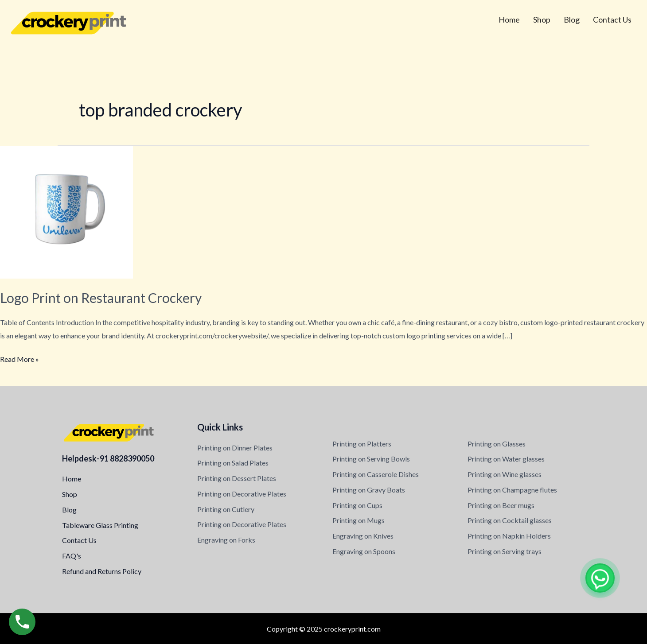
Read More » (19, 358)
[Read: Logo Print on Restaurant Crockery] (66, 211)
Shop (542, 19)
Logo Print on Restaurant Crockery (101, 298)
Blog (572, 19)
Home (509, 19)
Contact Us (612, 19)
